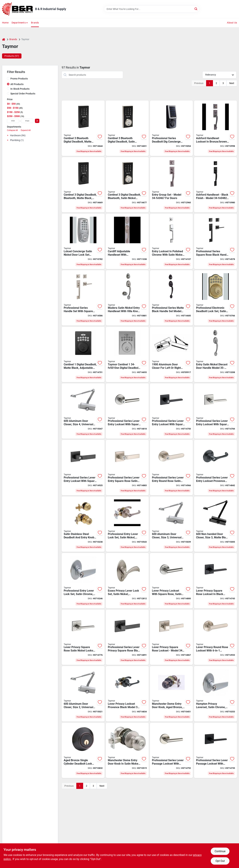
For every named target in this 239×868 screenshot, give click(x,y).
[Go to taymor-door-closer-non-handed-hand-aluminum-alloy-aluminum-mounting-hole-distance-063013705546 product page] (83, 694)
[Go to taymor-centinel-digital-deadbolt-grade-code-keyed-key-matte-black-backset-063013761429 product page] (83, 128)
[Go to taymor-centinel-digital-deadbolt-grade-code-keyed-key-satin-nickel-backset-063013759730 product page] (127, 185)
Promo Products (19, 79)
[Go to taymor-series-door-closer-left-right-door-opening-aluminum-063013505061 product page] (171, 354)
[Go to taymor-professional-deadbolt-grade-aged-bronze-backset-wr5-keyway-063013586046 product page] (83, 750)
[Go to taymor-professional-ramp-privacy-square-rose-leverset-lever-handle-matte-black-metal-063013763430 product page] (127, 637)
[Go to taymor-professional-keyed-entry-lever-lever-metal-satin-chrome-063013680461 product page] (83, 581)
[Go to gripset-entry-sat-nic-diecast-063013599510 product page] (215, 354)
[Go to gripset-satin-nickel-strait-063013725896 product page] (171, 241)
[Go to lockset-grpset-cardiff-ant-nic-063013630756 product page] (127, 241)
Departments (19, 23)
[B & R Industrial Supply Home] (17, 9)
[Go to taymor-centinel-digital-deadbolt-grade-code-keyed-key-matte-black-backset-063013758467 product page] (83, 354)
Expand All (26, 130)
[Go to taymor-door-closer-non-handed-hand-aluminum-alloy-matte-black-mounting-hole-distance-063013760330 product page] (215, 524)
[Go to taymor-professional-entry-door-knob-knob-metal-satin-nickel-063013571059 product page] (127, 750)
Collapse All (12, 130)
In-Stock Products (20, 89)
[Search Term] (152, 9)
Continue (220, 851)
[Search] (196, 9)
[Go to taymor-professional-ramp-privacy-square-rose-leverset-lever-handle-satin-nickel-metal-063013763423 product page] (171, 637)
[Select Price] (37, 121)
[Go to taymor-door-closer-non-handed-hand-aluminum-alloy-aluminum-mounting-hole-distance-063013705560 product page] (171, 524)
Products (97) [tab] (12, 56)
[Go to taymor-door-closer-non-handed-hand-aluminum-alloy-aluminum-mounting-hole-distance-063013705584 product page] (83, 411)
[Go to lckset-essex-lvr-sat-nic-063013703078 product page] (127, 581)
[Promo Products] (8, 78)
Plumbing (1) (17, 140)
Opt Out (220, 861)
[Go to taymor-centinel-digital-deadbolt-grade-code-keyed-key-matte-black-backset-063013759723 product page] (83, 185)
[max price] (27, 121)
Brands (35, 23)
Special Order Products (23, 94)
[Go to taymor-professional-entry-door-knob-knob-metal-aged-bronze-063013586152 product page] (171, 694)
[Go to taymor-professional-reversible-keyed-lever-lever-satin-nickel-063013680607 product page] (127, 524)
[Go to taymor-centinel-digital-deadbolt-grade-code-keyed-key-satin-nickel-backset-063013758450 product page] (127, 354)
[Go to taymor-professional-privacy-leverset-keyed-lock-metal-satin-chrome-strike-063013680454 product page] (215, 694)
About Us (232, 23)
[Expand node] (8, 135)
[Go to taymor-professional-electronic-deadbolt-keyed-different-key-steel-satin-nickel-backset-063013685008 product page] (215, 298)
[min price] (13, 121)
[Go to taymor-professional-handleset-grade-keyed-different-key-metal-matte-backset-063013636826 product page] (215, 185)
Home (5, 23)
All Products (17, 84)
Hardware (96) (18, 135)
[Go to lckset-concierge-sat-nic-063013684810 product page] (83, 241)
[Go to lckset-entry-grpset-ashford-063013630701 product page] (171, 185)
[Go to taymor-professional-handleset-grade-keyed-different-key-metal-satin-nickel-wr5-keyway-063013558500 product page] (127, 298)
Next (232, 83)
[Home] (4, 39)
